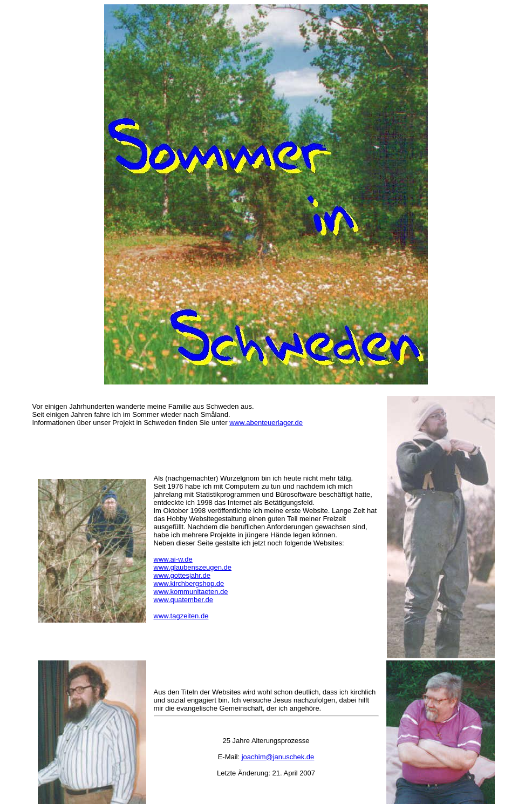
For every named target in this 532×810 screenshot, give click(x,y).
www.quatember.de (184, 600)
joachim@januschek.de (278, 757)
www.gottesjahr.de (182, 575)
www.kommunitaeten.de (191, 592)
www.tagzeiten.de (181, 616)
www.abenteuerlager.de (266, 423)
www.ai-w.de (173, 559)
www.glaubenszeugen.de (193, 567)
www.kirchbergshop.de (189, 583)
